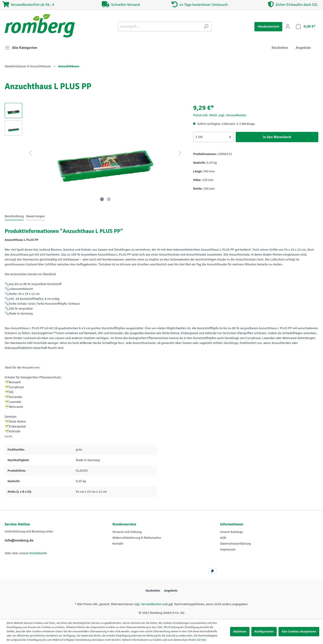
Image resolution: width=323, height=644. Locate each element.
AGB (223, 538)
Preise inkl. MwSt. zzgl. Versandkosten (220, 115)
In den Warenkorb (277, 137)
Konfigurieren (264, 631)
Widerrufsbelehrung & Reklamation (137, 538)
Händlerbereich (268, 27)
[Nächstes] (180, 153)
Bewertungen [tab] (35, 216)
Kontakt (118, 544)
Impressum (228, 549)
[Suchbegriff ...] (159, 27)
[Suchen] (206, 27)
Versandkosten (151, 604)
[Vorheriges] (30, 153)
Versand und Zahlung (127, 532)
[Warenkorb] (306, 27)
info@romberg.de (19, 540)
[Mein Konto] (288, 27)
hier (204, 640)
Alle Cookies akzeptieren (299, 631)
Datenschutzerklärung (235, 544)
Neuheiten (153, 591)
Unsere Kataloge (231, 532)
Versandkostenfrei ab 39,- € (28, 5)
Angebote (171, 591)
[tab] (14, 216)
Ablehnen (240, 631)
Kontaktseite (38, 553)
